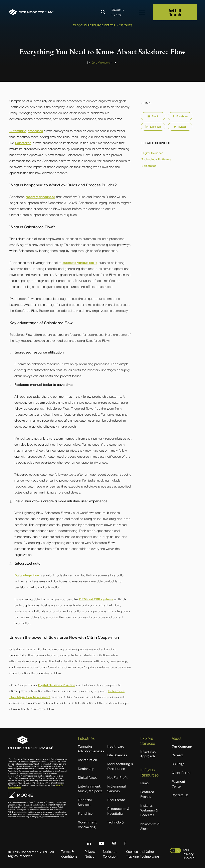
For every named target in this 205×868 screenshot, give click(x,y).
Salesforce (23, 143)
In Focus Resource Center (94, 25)
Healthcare (116, 746)
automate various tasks (80, 262)
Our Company (182, 746)
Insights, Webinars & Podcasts (149, 810)
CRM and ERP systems (96, 599)
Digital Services (152, 153)
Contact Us (180, 795)
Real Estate (116, 800)
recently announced (40, 196)
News (144, 783)
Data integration (27, 575)
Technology (116, 822)
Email (153, 116)
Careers (178, 755)
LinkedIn (153, 126)
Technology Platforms (156, 159)
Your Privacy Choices (189, 854)
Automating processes (26, 131)
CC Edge (178, 764)
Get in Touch (175, 12)
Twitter (180, 126)
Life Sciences (117, 755)
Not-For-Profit (117, 778)
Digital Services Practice (57, 685)
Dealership (86, 769)
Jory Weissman (102, 62)
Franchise (85, 813)
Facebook (180, 116)
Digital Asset (87, 778)
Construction (87, 760)
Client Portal (181, 773)
